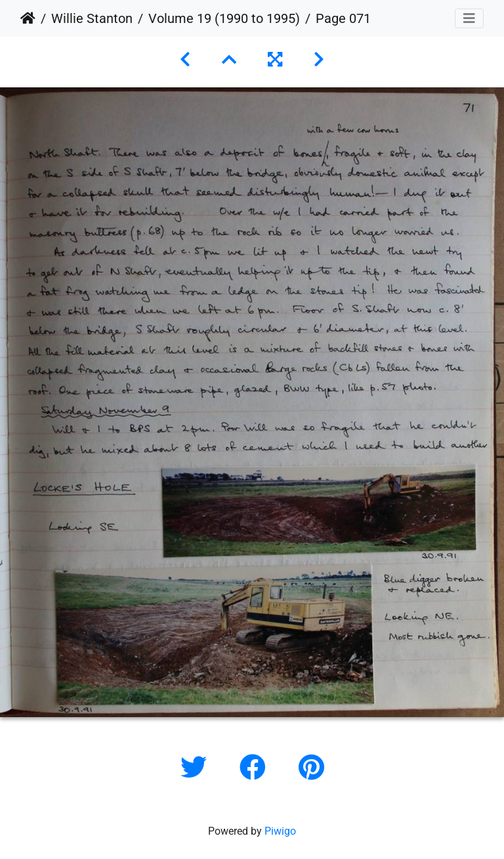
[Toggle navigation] (469, 18)
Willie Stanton (92, 18)
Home (28, 18)
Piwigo (280, 831)
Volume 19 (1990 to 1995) (224, 18)
